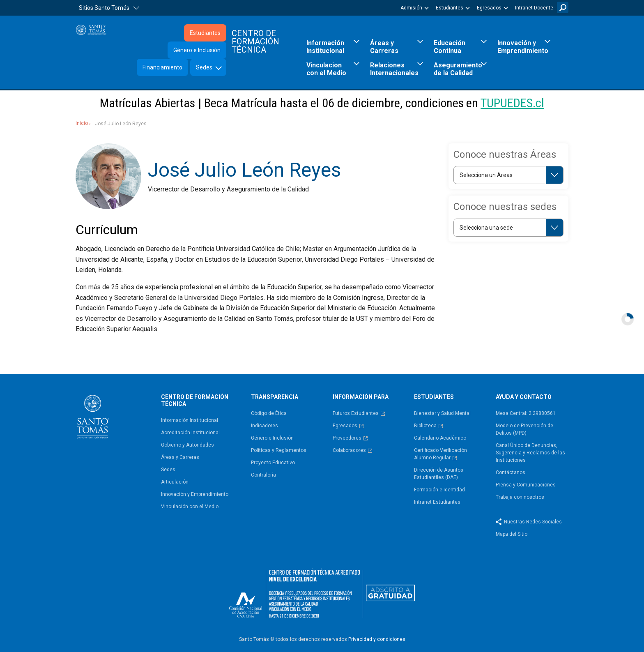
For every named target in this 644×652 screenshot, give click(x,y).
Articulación (175, 482)
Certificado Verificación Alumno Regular (440, 454)
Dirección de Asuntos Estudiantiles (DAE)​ (439, 474)
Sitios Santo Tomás (104, 8)
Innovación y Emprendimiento (523, 47)
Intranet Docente (534, 8)
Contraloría (263, 475)
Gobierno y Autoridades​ (187, 445)
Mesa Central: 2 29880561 (526, 413)
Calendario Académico (440, 438)
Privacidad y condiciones (377, 639)
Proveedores (347, 438)
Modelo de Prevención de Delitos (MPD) (524, 429)
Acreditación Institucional (190, 433)
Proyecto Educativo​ (273, 463)
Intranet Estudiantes (437, 502)
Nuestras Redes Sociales (533, 522)
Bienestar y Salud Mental (442, 413)
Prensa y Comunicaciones (526, 485)
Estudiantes (450, 8)
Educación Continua (450, 47)
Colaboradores (349, 450)
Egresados (489, 8)
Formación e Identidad (439, 490)
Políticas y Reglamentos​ (279, 450)
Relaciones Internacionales (394, 69)
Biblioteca (425, 426)
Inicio (82, 123)
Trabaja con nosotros (520, 497)
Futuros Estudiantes (356, 413)
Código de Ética (269, 413)
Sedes (204, 67)
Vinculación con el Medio (190, 507)
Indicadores (264, 426)
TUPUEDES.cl (512, 103)
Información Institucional (325, 47)
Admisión (411, 8)
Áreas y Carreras (384, 47)
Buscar (563, 7)
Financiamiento (162, 67)
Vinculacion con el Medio (326, 69)
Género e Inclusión (197, 50)
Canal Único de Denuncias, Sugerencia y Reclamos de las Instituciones (530, 453)
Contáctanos (511, 472)
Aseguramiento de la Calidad (458, 69)
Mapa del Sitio (512, 534)
